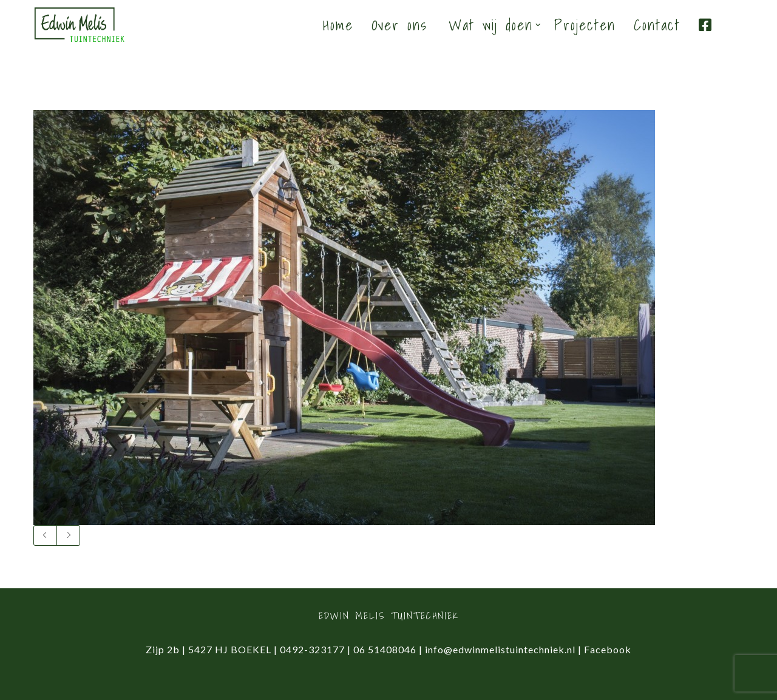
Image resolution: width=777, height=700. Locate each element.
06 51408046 (385, 649)
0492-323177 (312, 649)
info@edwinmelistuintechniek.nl (500, 649)
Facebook (608, 649)
